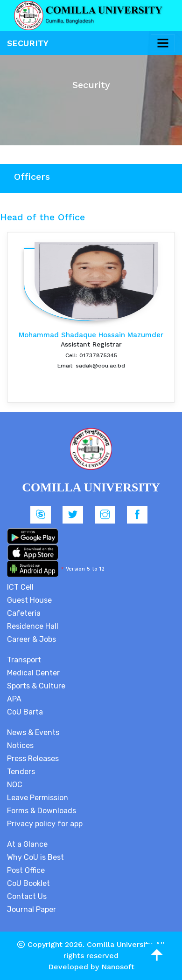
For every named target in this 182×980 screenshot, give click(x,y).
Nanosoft (118, 967)
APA (14, 699)
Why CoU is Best (35, 857)
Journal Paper (31, 909)
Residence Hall (33, 626)
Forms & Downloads (42, 811)
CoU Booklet (28, 883)
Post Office (26, 870)
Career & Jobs (31, 639)
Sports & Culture (36, 686)
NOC (15, 785)
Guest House (29, 600)
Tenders (21, 772)
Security (28, 43)
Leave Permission (38, 798)
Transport (24, 660)
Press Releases (33, 759)
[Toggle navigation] (163, 43)
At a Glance (27, 844)
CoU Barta (25, 712)
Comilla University (119, 944)
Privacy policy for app (45, 824)
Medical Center (33, 673)
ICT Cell (20, 587)
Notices (20, 745)
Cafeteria (24, 613)
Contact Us (27, 896)
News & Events (33, 732)
